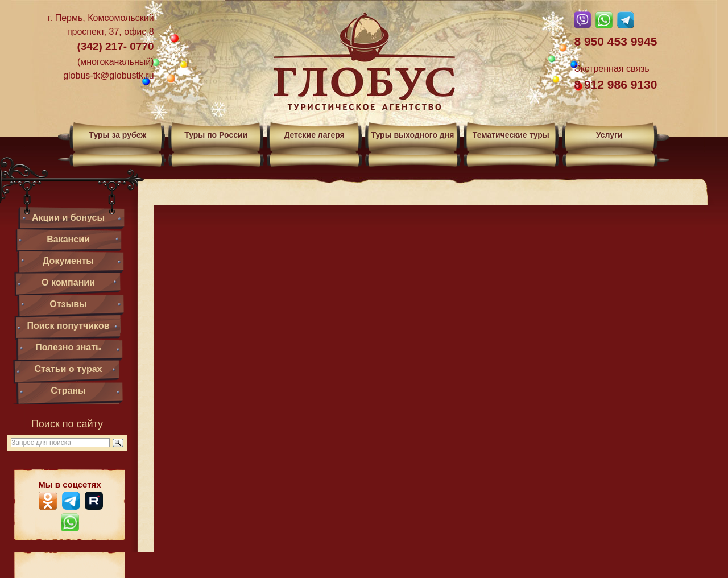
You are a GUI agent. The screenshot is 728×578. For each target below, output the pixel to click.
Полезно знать (68, 347)
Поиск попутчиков (68, 326)
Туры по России (216, 135)
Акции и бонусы (68, 218)
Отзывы (68, 304)
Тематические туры (511, 135)
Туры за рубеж (117, 135)
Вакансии (68, 239)
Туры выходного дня (412, 135)
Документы (68, 261)
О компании (68, 282)
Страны (68, 391)
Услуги (609, 135)
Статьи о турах (69, 369)
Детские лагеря (314, 135)
